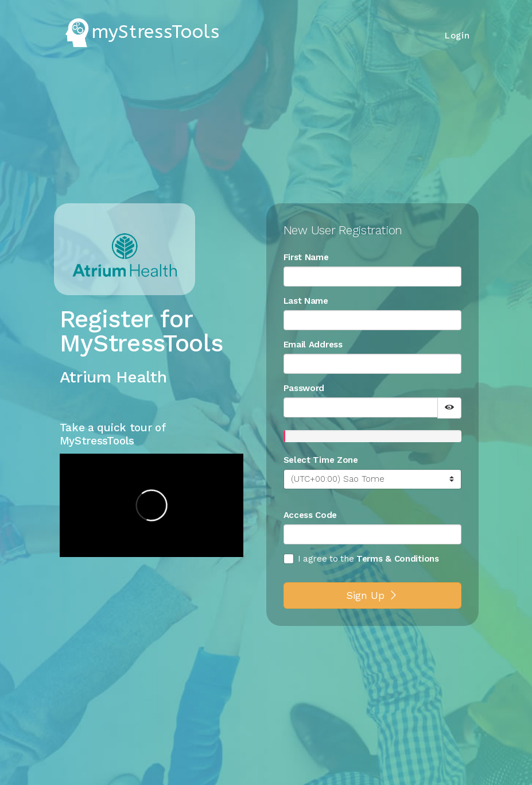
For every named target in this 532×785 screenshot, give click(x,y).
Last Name (306, 301)
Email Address (313, 345)
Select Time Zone (321, 460)
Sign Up (372, 595)
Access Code (310, 515)
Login (457, 36)
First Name (306, 257)
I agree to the (319, 559)
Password (304, 388)
